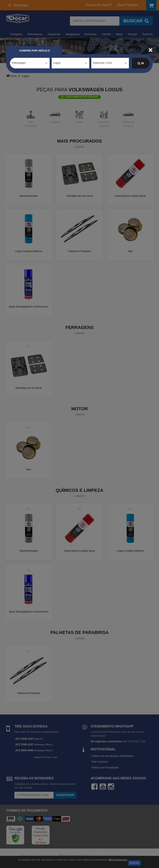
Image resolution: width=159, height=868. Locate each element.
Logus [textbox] (57, 63)
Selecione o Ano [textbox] (102, 63)
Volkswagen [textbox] (19, 63)
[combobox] (30, 63)
